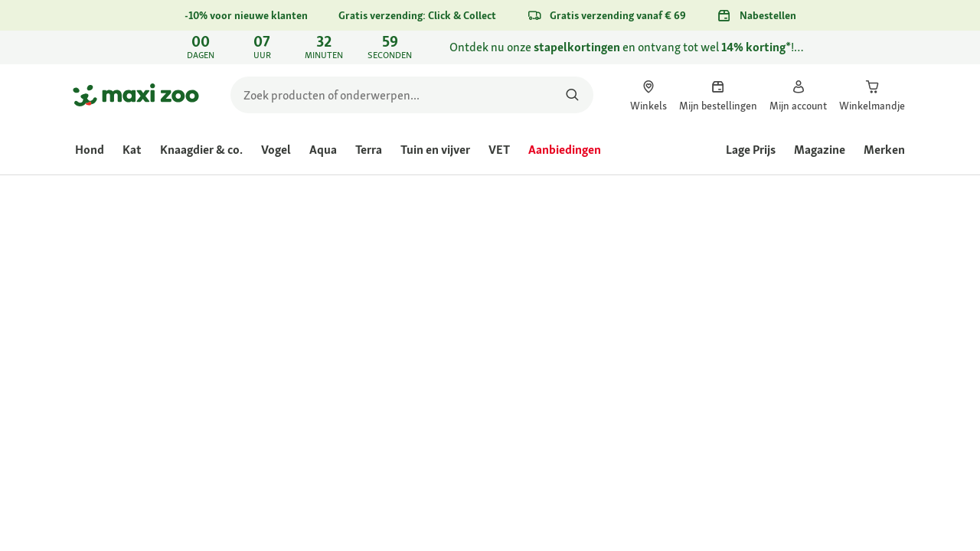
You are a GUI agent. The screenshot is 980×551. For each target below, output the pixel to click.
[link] (490, 47)
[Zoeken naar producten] (572, 95)
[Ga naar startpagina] (136, 95)
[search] (412, 95)
